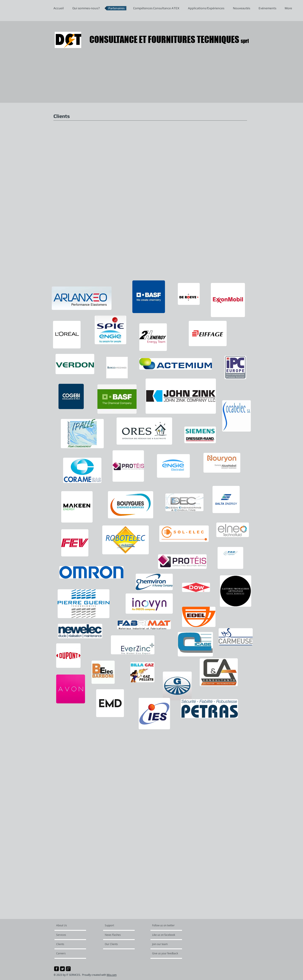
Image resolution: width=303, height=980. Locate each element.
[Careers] (67, 953)
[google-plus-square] (68, 969)
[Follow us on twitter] (164, 925)
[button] (75, 161)
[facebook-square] (56, 969)
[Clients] (68, 944)
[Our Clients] (116, 944)
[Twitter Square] (62, 969)
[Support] (115, 925)
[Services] (68, 935)
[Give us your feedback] (167, 953)
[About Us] (72, 925)
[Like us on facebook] (165, 935)
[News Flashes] (117, 935)
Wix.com (112, 975)
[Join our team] (163, 944)
